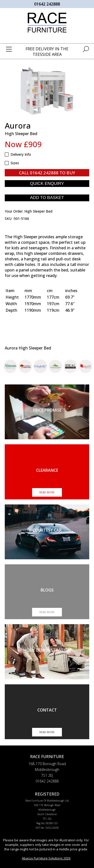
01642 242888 (47, 4)
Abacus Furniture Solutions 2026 (46, 858)
